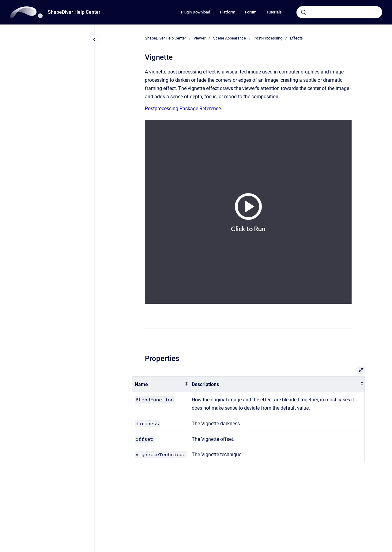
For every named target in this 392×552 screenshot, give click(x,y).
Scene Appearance (230, 38)
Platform (228, 12)
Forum (251, 12)
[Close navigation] (94, 39)
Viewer (200, 38)
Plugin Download (196, 12)
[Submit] (303, 12)
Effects (296, 38)
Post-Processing (268, 38)
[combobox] (339, 12)
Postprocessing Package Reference (183, 109)
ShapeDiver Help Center (74, 12)
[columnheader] (160, 384)
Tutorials (274, 12)
